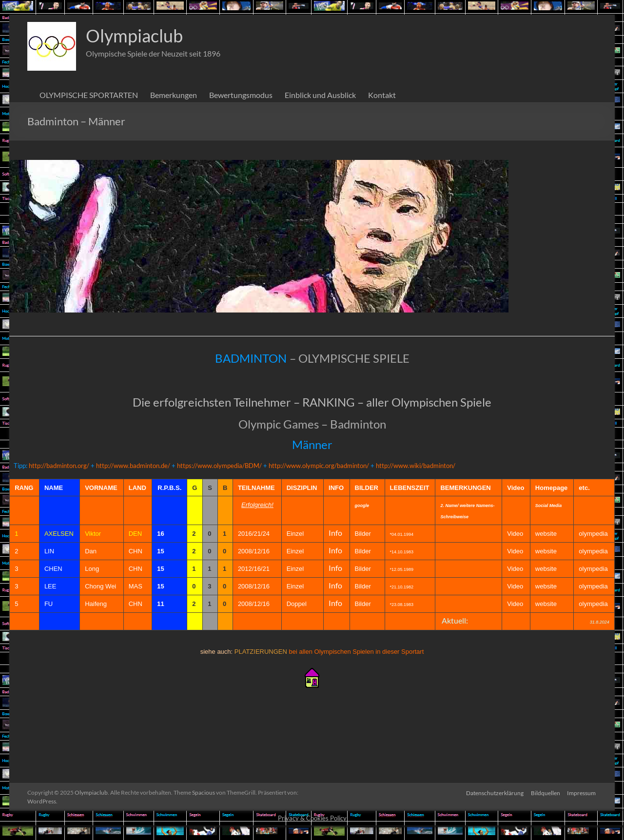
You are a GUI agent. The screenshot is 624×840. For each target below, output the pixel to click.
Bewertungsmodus (241, 95)
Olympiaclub (134, 36)
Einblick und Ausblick (320, 95)
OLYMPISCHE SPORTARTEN (89, 95)
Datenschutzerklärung (494, 792)
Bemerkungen (174, 95)
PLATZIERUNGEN (261, 652)
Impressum (582, 792)
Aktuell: (455, 620)
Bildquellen (546, 792)
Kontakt (382, 95)
